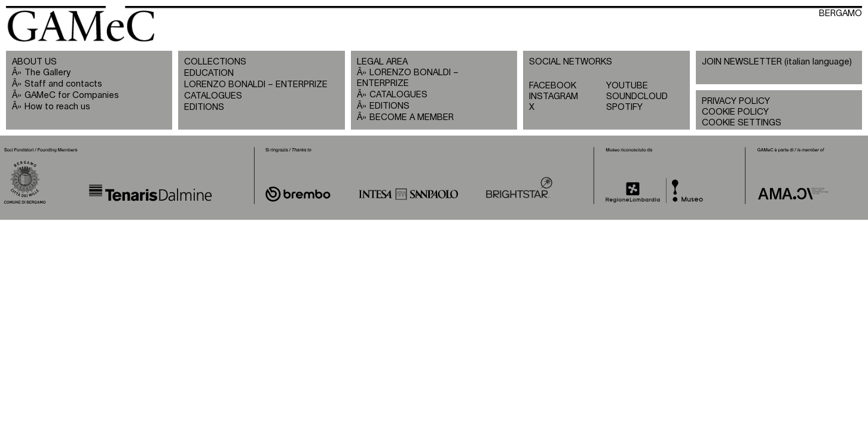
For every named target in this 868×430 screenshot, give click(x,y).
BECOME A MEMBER (412, 117)
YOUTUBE (627, 86)
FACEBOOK (553, 86)
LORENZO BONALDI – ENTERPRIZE (256, 85)
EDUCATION (209, 73)
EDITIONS (204, 107)
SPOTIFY (624, 107)
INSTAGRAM (554, 96)
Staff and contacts (63, 84)
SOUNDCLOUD (637, 96)
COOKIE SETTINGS (742, 123)
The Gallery (48, 73)
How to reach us (57, 107)
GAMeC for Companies (72, 95)
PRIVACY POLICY (736, 101)
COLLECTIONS (215, 62)
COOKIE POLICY (735, 112)
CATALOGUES (213, 96)
